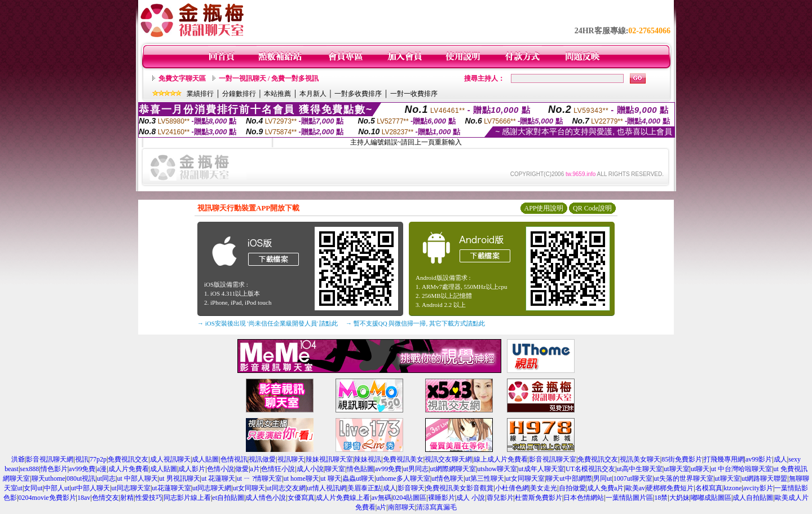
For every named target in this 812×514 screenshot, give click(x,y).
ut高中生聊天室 (639, 469)
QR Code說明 (592, 208)
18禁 (661, 498)
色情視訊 (234, 459)
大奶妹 (679, 498)
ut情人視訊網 (326, 488)
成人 (780, 459)
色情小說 (220, 469)
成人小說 (310, 469)
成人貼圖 (205, 459)
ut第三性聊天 (485, 478)
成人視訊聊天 (170, 459)
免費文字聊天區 (182, 78)
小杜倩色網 (512, 488)
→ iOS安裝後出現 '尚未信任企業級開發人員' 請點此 (268, 323)
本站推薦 (277, 94)
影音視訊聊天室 (553, 459)
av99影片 (759, 459)
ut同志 (106, 478)
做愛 (242, 469)
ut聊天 (700, 469)
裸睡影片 (442, 498)
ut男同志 (416, 469)
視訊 (82, 459)
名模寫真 (709, 488)
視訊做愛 (262, 459)
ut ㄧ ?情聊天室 (260, 478)
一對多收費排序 (358, 94)
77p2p (98, 459)
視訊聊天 (291, 459)
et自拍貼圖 (228, 498)
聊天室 (335, 469)
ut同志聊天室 (131, 488)
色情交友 (105, 498)
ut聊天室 (676, 469)
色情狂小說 (278, 469)
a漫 (102, 469)
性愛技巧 (149, 498)
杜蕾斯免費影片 (539, 498)
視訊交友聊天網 (448, 459)
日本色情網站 (584, 498)
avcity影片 (758, 488)
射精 (127, 498)
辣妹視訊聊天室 (329, 459)
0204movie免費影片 (47, 498)
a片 (255, 469)
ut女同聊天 (249, 488)
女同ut (33, 488)
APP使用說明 (544, 208)
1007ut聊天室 (633, 478)
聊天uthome (48, 478)
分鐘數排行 (239, 94)
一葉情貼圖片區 (629, 498)
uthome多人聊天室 (403, 478)
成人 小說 (471, 498)
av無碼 (381, 498)
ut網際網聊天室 (453, 469)
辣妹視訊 (368, 459)
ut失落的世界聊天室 (684, 478)
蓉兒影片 (500, 498)
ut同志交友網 (286, 488)
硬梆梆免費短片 (670, 488)
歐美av (635, 488)
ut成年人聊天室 (541, 469)
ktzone (732, 488)
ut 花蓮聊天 (218, 478)
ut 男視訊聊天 (179, 478)
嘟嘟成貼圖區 (711, 498)
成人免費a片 (605, 488)
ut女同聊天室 (525, 478)
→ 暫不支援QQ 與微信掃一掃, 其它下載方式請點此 (415, 323)
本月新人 (313, 94)
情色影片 (54, 469)
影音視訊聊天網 (50, 459)
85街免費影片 (682, 459)
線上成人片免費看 (501, 459)
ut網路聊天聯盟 (764, 478)
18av (84, 498)
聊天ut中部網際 (569, 478)
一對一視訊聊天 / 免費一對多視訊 (269, 78)
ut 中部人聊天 (137, 478)
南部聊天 (401, 507)
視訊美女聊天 (640, 459)
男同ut (603, 478)
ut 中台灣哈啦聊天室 (742, 469)
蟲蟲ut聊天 (358, 478)
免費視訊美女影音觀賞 (460, 488)
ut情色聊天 (447, 478)
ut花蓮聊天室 (171, 488)
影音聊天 (411, 488)
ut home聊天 (301, 478)
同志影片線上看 (187, 498)
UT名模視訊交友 (590, 469)
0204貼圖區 (409, 498)
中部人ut (57, 488)
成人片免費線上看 (343, 498)
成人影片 (192, 469)
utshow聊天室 (497, 469)
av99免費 (82, 469)
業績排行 (200, 94)
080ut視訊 (81, 478)
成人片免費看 (129, 469)
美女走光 (544, 488)
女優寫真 (301, 498)
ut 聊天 (330, 478)
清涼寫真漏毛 (436, 507)
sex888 (29, 469)
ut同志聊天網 (212, 488)
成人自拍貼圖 (753, 498)
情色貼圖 (360, 469)
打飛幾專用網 (724, 459)
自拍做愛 (572, 488)
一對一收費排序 (414, 94)
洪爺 (18, 459)
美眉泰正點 (364, 488)
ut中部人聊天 (91, 488)
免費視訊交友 (128, 459)
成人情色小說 (266, 498)
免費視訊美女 (403, 459)
